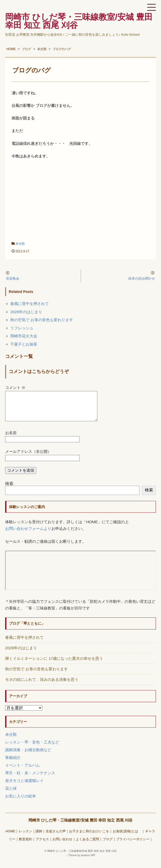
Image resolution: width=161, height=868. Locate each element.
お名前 (11, 439)
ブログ (108, 845)
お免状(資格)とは (127, 837)
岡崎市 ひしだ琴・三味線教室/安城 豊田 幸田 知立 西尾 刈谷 (81, 826)
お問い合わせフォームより (28, 535)
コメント (15, 388)
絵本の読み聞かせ (142, 278)
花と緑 (11, 794)
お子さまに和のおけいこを (89, 837)
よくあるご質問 (87, 845)
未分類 (20, 244)
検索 (9, 490)
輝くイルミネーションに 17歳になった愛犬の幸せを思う (54, 665)
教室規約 (25, 845)
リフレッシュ (22, 328)
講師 (39, 837)
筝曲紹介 (13, 764)
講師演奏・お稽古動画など (28, 756)
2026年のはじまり (26, 312)
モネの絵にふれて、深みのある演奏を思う (42, 686)
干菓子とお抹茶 (24, 344)
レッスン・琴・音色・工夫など (32, 748)
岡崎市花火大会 (24, 336)
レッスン (25, 837)
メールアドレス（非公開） (28, 458)
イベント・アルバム (22, 771)
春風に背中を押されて (30, 304)
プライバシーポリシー (133, 845)
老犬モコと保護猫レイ (24, 787)
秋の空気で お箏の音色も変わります (42, 320)
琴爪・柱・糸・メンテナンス (30, 779)
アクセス (42, 845)
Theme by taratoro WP (82, 861)
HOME (10, 837)
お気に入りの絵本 (21, 802)
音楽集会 (13, 278)
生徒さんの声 (56, 837)
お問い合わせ (62, 845)
